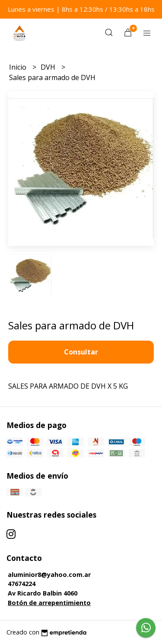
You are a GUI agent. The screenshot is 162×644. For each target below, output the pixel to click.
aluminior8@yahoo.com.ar (49, 575)
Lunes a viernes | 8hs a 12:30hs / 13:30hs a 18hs (81, 9)
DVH (49, 67)
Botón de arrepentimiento (49, 603)
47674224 (22, 584)
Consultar (81, 352)
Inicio (19, 67)
